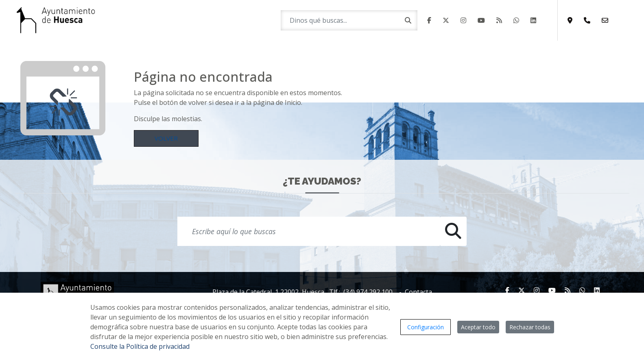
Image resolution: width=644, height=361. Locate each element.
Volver (166, 138)
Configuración (426, 327)
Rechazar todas (530, 327)
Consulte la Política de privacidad (140, 346)
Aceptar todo (478, 327)
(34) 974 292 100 (368, 292)
